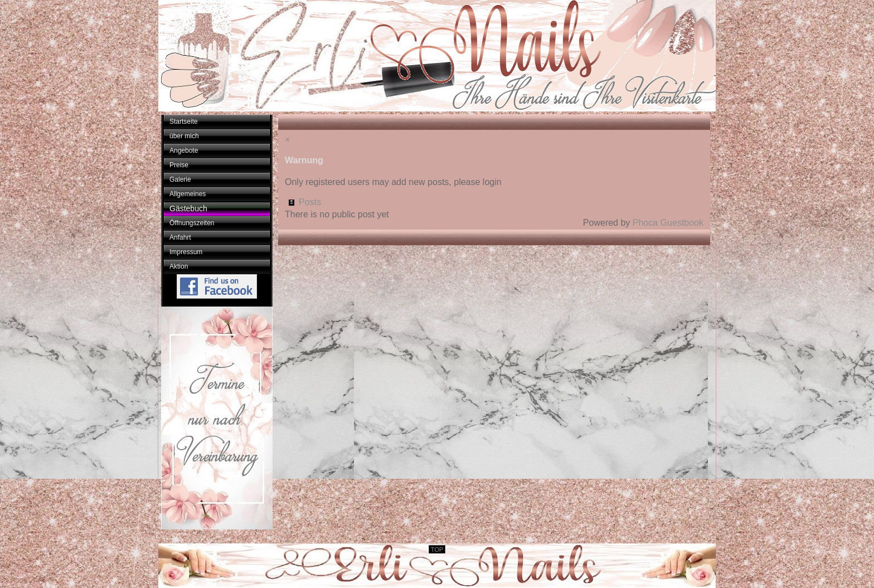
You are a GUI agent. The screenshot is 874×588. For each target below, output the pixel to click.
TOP (437, 550)
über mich (184, 136)
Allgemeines (188, 194)
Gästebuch (188, 208)
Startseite (184, 122)
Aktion (179, 266)
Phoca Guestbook (668, 223)
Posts (310, 202)
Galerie (180, 179)
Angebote (184, 150)
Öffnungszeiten (192, 223)
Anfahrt (180, 237)
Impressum (186, 252)
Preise (179, 165)
